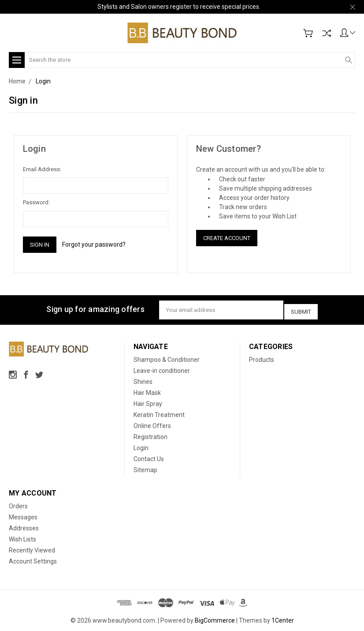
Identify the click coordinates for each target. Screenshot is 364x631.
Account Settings (33, 559)
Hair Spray (148, 401)
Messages (23, 515)
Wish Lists (22, 537)
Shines (143, 379)
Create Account (227, 238)
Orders (18, 503)
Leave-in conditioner (162, 368)
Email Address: (42, 169)
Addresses (24, 526)
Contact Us (149, 456)
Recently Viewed (32, 548)
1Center (283, 618)
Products (262, 357)
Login (141, 445)
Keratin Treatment (159, 412)
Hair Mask (147, 390)
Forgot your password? (94, 244)
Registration (150, 434)
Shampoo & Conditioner (167, 357)
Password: (36, 202)
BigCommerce (215, 618)
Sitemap (145, 467)
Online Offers (152, 423)
